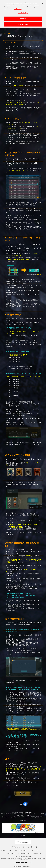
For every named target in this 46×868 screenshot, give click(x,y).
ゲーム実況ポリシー (24, 853)
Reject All (23, 17)
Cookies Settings (23, 12)
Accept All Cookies (23, 23)
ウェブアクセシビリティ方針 (23, 857)
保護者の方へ (37, 853)
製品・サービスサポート (22, 850)
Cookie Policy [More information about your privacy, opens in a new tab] (18, 8)
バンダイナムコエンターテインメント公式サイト (23, 847)
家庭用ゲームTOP (6, 850)
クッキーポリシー (10, 853)
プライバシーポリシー (38, 850)
